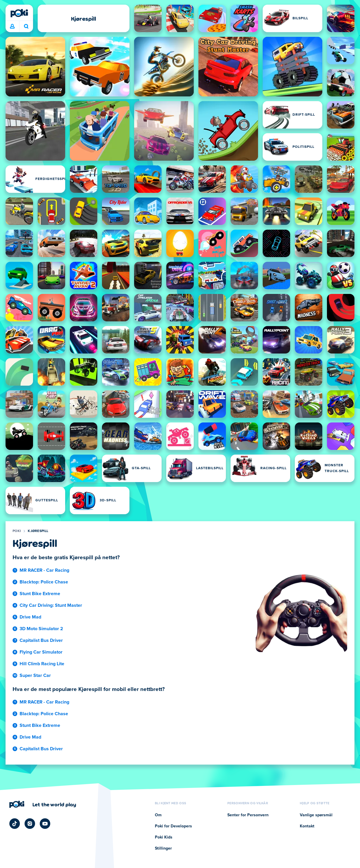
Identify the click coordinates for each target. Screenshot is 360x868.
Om (158, 815)
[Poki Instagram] (30, 824)
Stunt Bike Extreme (40, 594)
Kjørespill (38, 531)
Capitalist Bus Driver (41, 640)
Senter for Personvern (248, 815)
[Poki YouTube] (45, 824)
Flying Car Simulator (41, 652)
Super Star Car (35, 675)
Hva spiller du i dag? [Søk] (26, 26)
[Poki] (19, 13)
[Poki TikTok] (15, 824)
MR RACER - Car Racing (44, 570)
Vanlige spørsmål (316, 815)
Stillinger (163, 848)
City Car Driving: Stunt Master (51, 605)
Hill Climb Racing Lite (42, 664)
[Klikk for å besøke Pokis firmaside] (43, 804)
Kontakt (307, 826)
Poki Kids (164, 837)
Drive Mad (30, 617)
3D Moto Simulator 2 (41, 629)
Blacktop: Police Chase (44, 582)
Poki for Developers (173, 826)
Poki (17, 531)
